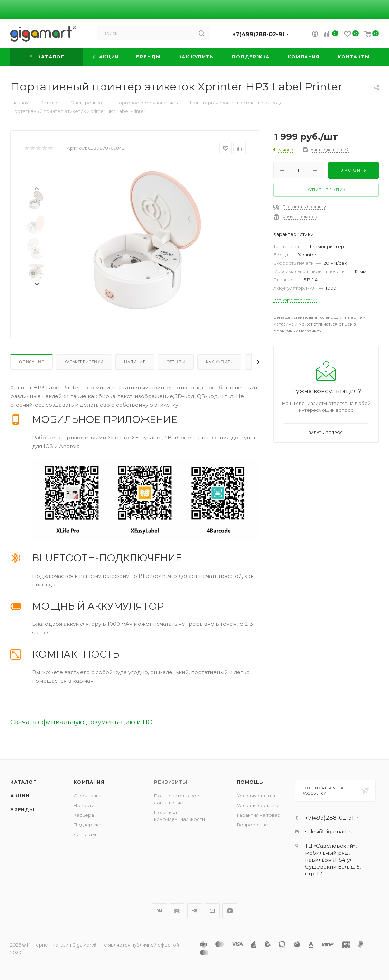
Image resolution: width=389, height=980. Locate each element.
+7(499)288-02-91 (258, 34)
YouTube (212, 911)
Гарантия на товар (259, 815)
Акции (20, 796)
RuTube (177, 911)
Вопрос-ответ (254, 825)
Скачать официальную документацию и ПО (82, 722)
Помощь (250, 782)
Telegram (195, 911)
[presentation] (36, 188)
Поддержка (87, 825)
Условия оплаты (256, 796)
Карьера (84, 815)
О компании (88, 796)
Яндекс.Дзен (230, 911)
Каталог (23, 782)
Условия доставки (258, 805)
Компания (89, 782)
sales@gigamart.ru (329, 831)
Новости (84, 805)
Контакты (85, 834)
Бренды (22, 809)
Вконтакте (159, 911)
